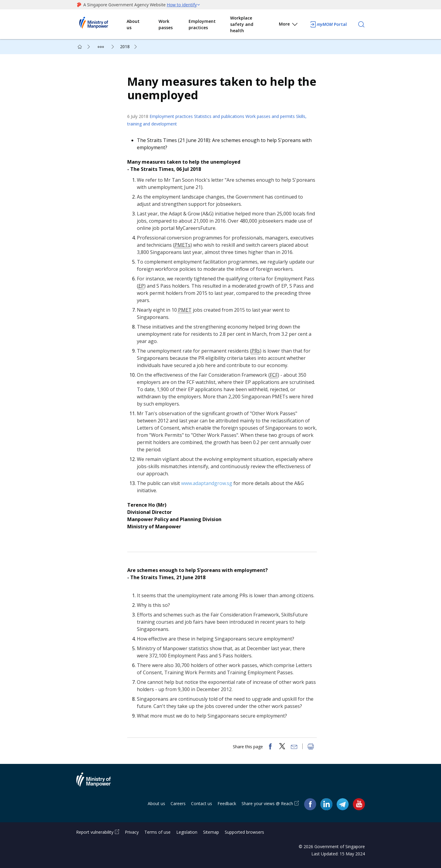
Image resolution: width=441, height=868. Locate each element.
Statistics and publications (219, 116)
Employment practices (202, 24)
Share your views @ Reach (267, 804)
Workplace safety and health (242, 24)
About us (133, 24)
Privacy (132, 832)
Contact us (202, 804)
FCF (274, 375)
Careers (178, 804)
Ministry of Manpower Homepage (101, 24)
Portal (328, 24)
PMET (185, 310)
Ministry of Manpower (98, 783)
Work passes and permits (270, 116)
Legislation (187, 832)
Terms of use (157, 832)
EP (141, 286)
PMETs (182, 245)
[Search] (361, 24)
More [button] (289, 25)
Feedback (227, 804)
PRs (256, 351)
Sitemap (211, 832)
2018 (125, 46)
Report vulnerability (95, 832)
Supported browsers (244, 832)
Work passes (166, 24)
